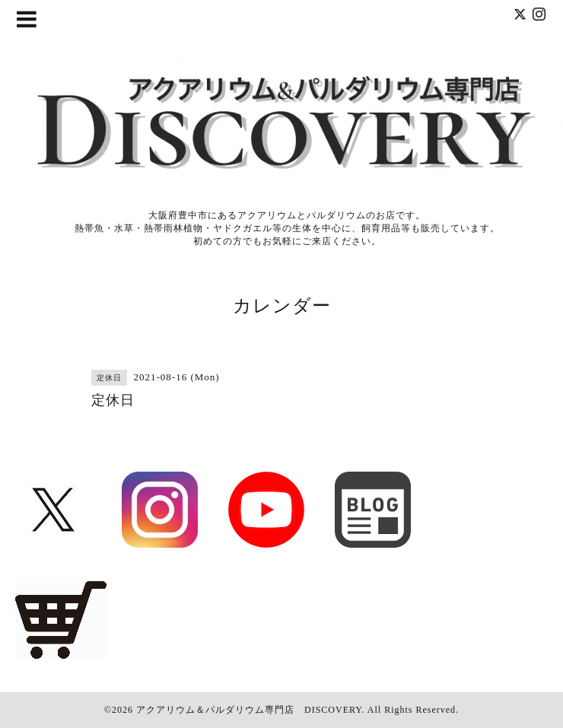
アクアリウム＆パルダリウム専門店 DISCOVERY (249, 710)
